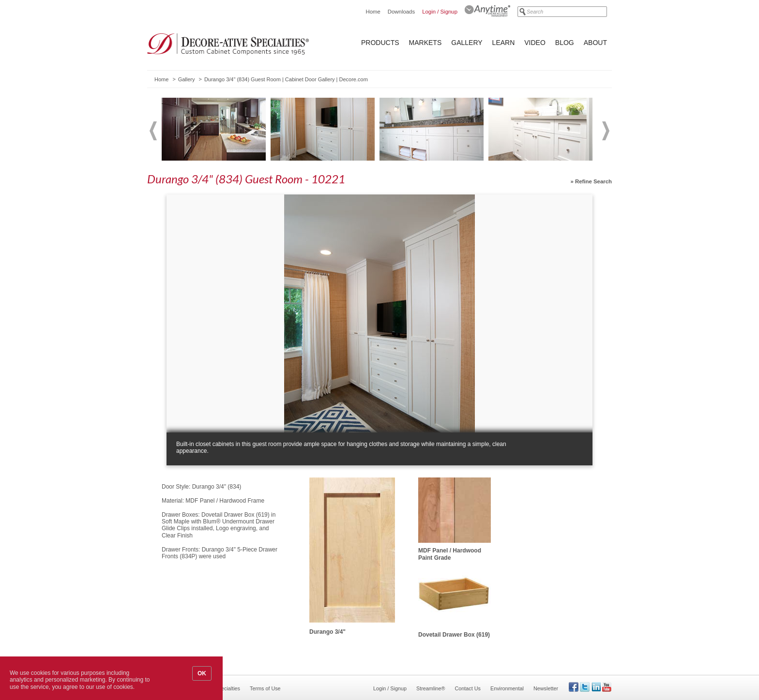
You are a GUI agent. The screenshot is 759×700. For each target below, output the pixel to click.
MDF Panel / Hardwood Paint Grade (450, 554)
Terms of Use (265, 688)
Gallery (467, 43)
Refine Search (593, 181)
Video (535, 43)
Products (380, 43)
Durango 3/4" (327, 632)
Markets (425, 43)
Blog (565, 43)
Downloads (401, 12)
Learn (504, 43)
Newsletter (546, 688)
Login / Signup (440, 12)
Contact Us (468, 688)
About (595, 43)
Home (373, 12)
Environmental (507, 688)
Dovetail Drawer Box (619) (454, 635)
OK (202, 673)
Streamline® (431, 688)
